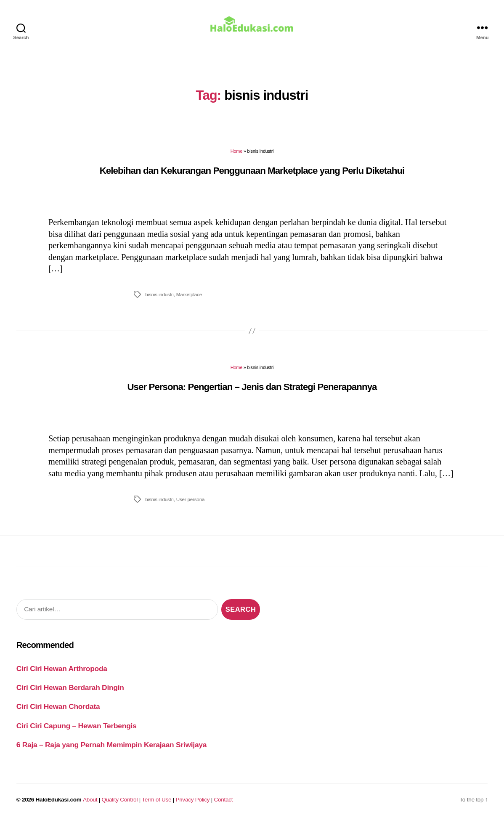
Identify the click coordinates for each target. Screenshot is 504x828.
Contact (224, 805)
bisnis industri (159, 300)
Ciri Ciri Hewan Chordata (58, 712)
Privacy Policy (193, 805)
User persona (190, 505)
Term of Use (157, 805)
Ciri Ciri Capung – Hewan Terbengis (77, 732)
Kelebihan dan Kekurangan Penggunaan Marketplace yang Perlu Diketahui (252, 176)
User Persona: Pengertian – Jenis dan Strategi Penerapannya (252, 393)
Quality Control (119, 805)
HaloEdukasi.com (59, 805)
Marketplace (189, 300)
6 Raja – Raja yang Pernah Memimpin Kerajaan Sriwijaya (111, 751)
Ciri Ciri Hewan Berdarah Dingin (70, 693)
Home (236, 157)
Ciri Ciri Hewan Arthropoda (62, 674)
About (90, 805)
